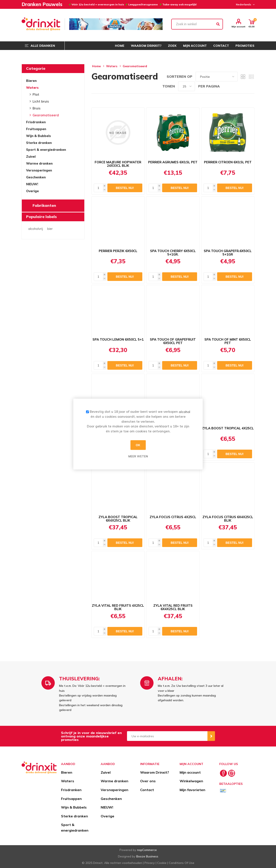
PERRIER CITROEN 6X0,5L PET (228, 162)
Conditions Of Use (182, 863)
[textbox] (197, 24)
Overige (32, 191)
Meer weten (138, 456)
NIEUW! (32, 184)
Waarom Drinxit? (155, 772)
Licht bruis (41, 101)
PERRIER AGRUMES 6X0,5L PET (173, 162)
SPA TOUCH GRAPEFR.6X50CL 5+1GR (228, 253)
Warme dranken (39, 163)
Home (96, 66)
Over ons (148, 781)
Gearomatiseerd (46, 115)
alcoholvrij (36, 229)
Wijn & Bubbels (38, 136)
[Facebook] (223, 773)
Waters (32, 88)
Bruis (37, 108)
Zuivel (31, 157)
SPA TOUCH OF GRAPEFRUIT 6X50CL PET (173, 341)
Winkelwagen (191, 781)
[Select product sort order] (217, 77)
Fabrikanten (44, 205)
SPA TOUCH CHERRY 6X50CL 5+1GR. (173, 253)
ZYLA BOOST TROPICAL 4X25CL (228, 428)
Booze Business (147, 856)
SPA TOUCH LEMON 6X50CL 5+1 (118, 340)
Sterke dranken (39, 143)
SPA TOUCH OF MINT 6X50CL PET (228, 341)
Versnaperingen (39, 170)
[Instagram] (232, 773)
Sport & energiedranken (46, 150)
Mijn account (238, 26)
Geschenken (36, 177)
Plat (36, 94)
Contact (147, 790)
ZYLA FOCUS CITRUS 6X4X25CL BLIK (228, 519)
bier (50, 229)
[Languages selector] (245, 5)
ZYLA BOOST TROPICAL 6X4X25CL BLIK (118, 519)
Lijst (251, 77)
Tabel (243, 77)
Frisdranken (36, 122)
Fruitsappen (36, 129)
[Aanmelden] (167, 736)
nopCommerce (147, 850)
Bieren (31, 81)
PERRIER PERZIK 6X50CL (118, 251)
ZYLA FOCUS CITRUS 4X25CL (173, 517)
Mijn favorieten (192, 790)
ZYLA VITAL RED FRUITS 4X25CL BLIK (118, 607)
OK (138, 445)
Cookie (162, 863)
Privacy (150, 863)
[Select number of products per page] (187, 86)
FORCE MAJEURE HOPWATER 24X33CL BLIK (118, 164)
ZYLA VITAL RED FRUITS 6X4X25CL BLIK (173, 607)
